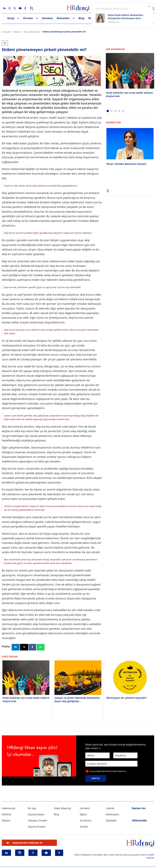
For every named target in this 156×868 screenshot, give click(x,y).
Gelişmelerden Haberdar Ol (24, 843)
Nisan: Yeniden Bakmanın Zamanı (126, 164)
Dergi (11, 18)
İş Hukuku (86, 821)
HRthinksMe (139, 821)
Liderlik (110, 808)
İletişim (6, 821)
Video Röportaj (62, 808)
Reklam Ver (139, 808)
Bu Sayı (32, 808)
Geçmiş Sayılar (36, 815)
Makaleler (63, 18)
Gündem (47, 18)
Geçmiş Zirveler (37, 827)
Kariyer (84, 827)
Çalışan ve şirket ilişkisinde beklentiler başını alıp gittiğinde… (77, 700)
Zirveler (28, 18)
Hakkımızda (8, 808)
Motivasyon (112, 815)
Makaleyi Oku (114, 22)
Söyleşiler (111, 821)
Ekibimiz (7, 815)
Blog (82, 18)
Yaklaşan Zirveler (37, 821)
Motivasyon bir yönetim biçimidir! (126, 698)
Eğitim (84, 815)
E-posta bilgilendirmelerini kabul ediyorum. (108, 771)
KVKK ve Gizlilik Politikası (147, 856)
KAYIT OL (96, 779)
